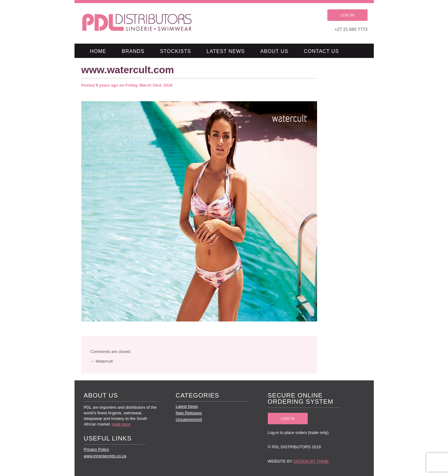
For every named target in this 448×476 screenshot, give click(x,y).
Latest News (226, 51)
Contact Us (322, 51)
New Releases (189, 413)
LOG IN (347, 15)
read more (121, 424)
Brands (133, 51)
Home (98, 51)
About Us (274, 51)
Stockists (175, 51)
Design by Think (311, 461)
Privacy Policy (96, 449)
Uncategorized (189, 419)
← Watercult (102, 361)
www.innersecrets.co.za (105, 456)
